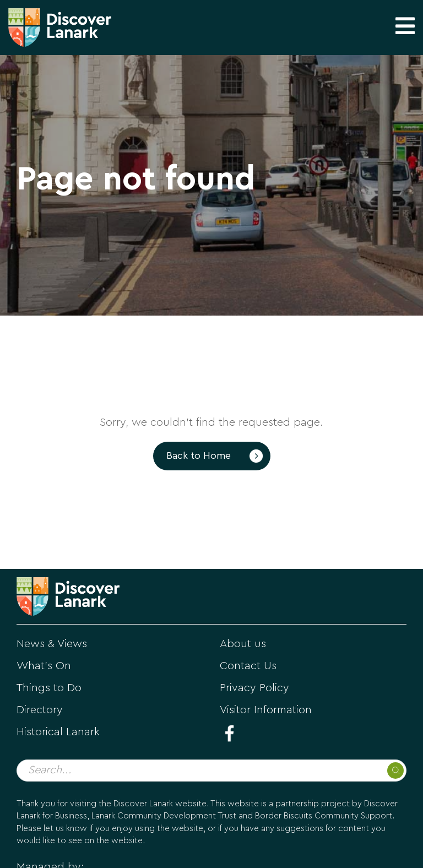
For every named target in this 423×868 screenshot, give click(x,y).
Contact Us (248, 666)
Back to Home (199, 456)
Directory (40, 710)
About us (243, 644)
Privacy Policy (254, 688)
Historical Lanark (58, 732)
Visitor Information (266, 710)
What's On (44, 666)
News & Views (52, 644)
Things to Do (49, 688)
